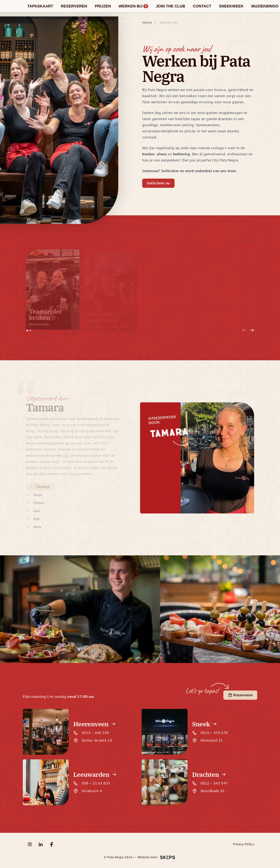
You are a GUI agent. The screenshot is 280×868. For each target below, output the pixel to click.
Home (147, 22)
